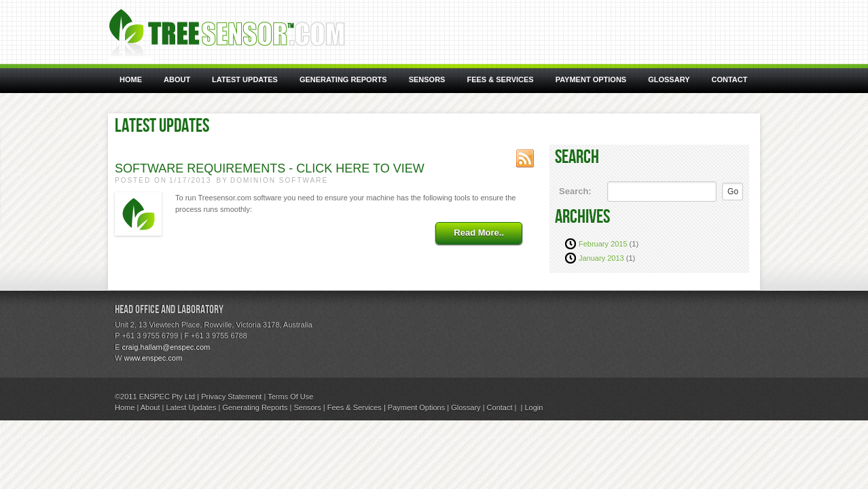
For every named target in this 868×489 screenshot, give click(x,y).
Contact (500, 407)
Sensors (307, 407)
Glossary (466, 407)
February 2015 (603, 244)
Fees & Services (355, 407)
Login (534, 407)
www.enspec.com (153, 358)
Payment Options (416, 407)
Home (125, 407)
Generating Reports (255, 407)
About (150, 407)
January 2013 (601, 258)
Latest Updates (191, 407)
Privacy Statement (231, 397)
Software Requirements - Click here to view (270, 168)
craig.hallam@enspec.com (166, 347)
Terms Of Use (290, 397)
